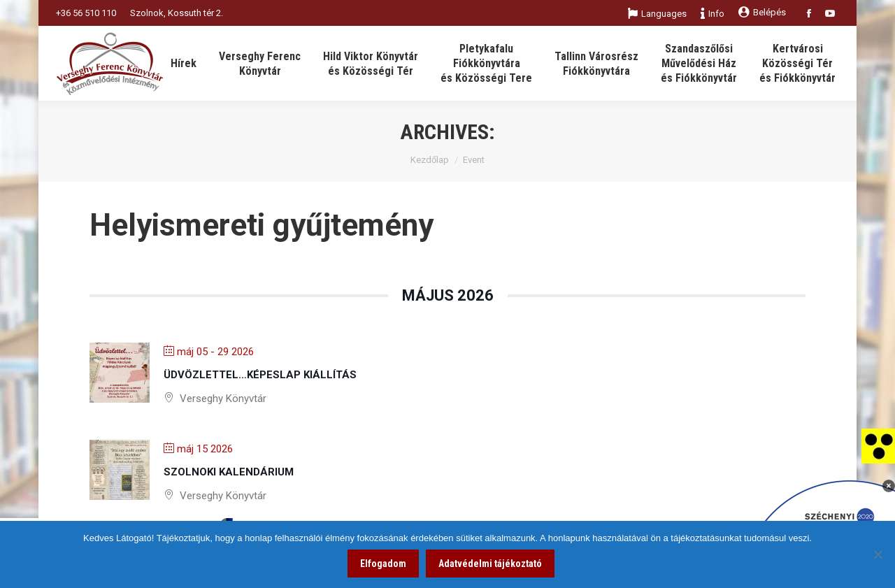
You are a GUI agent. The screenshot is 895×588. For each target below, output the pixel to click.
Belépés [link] (762, 12)
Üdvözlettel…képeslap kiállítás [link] (260, 375)
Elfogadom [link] (383, 564)
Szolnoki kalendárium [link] (229, 472)
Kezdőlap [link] (430, 160)
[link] (878, 445)
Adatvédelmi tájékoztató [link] (490, 564)
